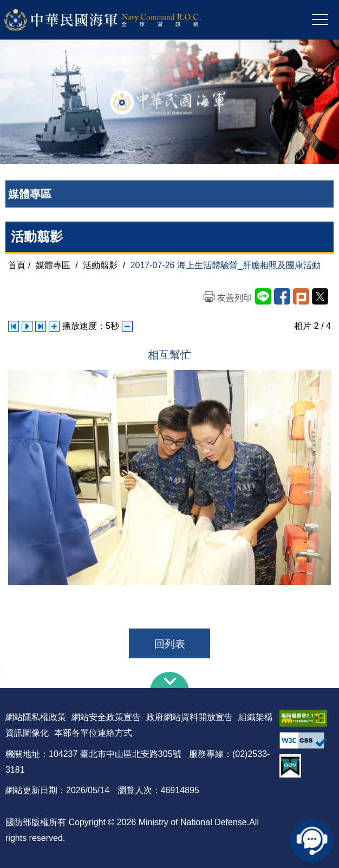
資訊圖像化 (27, 733)
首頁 (17, 265)
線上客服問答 (312, 841)
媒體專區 (53, 265)
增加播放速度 (54, 326)
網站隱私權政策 (36, 717)
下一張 (41, 326)
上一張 (14, 326)
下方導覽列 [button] (169, 680)
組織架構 (256, 717)
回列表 (170, 644)
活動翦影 (100, 265)
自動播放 (27, 326)
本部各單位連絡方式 (93, 733)
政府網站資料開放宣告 (190, 717)
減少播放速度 (127, 326)
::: (4, 668)
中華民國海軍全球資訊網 (117, 20)
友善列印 (234, 298)
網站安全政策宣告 (106, 717)
